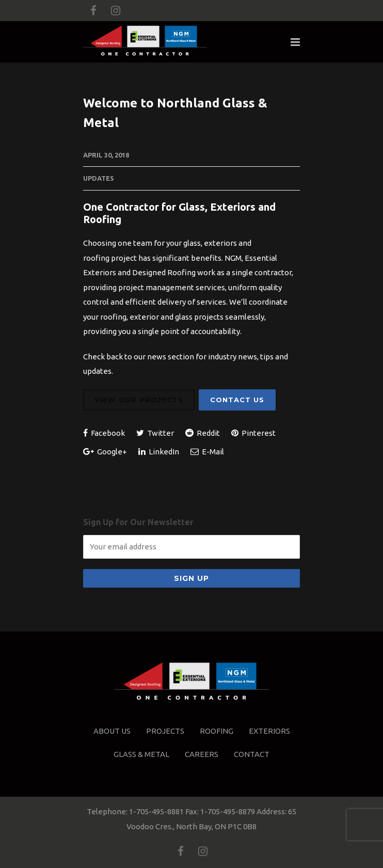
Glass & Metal (141, 754)
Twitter (155, 433)
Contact (252, 754)
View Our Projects (139, 400)
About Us (112, 731)
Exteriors (269, 731)
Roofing (217, 731)
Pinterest (253, 433)
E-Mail (207, 452)
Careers (202, 754)
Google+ (105, 452)
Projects (165, 731)
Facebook (104, 433)
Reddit (203, 433)
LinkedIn (159, 452)
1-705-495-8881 (156, 811)
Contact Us (237, 400)
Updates (99, 178)
